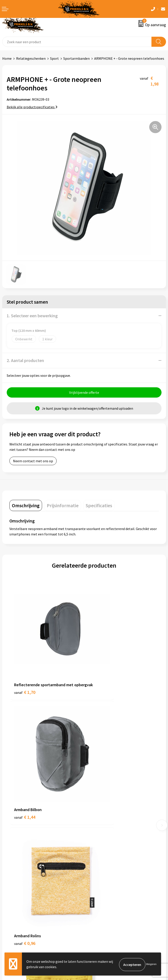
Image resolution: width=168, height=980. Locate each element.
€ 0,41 (99, 763)
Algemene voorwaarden (104, 877)
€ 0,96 (25, 763)
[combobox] (77, 42)
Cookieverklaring (99, 884)
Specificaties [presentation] (99, 507)
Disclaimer (94, 898)
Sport (54, 58)
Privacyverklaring (99, 891)
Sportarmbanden (77, 58)
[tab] (26, 507)
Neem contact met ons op (33, 462)
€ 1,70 (25, 668)
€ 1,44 (99, 662)
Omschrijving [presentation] (26, 507)
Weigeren (151, 964)
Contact (9, 877)
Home (7, 58)
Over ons (93, 808)
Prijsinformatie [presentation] (63, 507)
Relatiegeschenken (31, 58)
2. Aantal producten (25, 360)
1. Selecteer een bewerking (32, 316)
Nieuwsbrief (95, 815)
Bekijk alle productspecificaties (32, 107)
